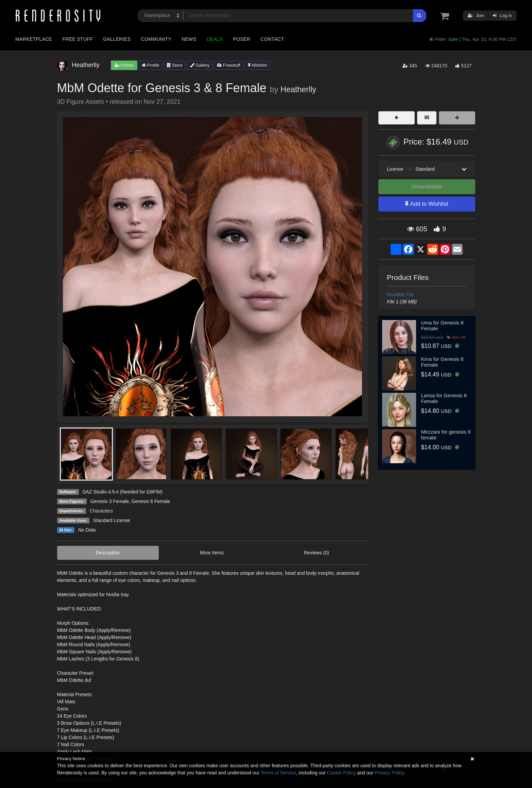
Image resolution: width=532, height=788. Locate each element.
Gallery (200, 65)
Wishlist (257, 65)
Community (156, 39)
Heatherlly (298, 89)
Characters (101, 511)
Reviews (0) (316, 553)
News (189, 39)
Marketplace (34, 39)
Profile (151, 65)
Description (108, 553)
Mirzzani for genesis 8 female (446, 435)
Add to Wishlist (426, 204)
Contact (272, 39)
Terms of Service (278, 773)
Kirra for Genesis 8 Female (442, 362)
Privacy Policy (389, 773)
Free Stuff (78, 39)
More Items (212, 553)
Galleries (117, 39)
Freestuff (229, 65)
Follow (124, 65)
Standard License (112, 520)
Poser (242, 39)
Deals (215, 39)
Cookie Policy (341, 773)
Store (175, 65)
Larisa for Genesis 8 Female (444, 398)
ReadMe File (400, 295)
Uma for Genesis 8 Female (442, 325)
